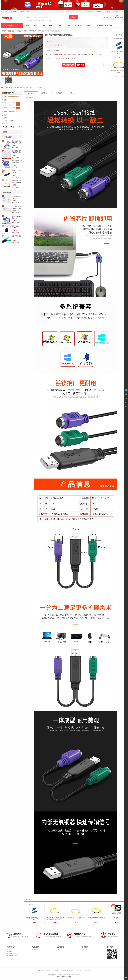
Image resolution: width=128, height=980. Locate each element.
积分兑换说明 (11, 954)
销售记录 (59, 93)
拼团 (51, 25)
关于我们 (48, 971)
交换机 (45, 21)
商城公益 (72, 971)
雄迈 (50, 21)
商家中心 (100, 11)
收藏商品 (5, 88)
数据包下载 (21, 88)
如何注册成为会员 (12, 956)
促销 (43, 25)
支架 (40, 21)
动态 (12, 127)
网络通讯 (11, 31)
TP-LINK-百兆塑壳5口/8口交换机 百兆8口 (17, 208)
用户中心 (91, 11)
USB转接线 (32, 31)
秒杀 (35, 25)
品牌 (68, 25)
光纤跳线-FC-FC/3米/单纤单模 (96, 918)
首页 (27, 25)
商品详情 (31, 93)
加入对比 (12, 88)
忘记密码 (10, 950)
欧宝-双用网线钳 (16, 236)
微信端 (124, 11)
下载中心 (89, 25)
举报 (40, 88)
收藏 (5, 127)
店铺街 (60, 25)
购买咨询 (72, 93)
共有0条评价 (58, 50)
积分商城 (78, 25)
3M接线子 (117, 918)
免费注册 (29, 11)
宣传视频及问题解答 (104, 25)
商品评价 (45, 93)
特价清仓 (40, 971)
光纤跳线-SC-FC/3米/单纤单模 (76, 918)
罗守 (27, 21)
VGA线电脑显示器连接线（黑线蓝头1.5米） (17, 163)
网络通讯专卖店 (9, 93)
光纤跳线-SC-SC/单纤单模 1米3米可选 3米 (17, 183)
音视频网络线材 (21, 31)
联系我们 (56, 971)
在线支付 (60, 950)
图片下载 (29, 88)
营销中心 (87, 971)
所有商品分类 (10, 25)
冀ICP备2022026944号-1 (64, 977)
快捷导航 (116, 11)
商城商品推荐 (36, 950)
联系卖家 (84, 950)
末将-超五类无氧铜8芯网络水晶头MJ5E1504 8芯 (17, 143)
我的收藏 (108, 11)
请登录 (22, 11)
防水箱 (36, 21)
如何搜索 (10, 952)
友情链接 (64, 971)
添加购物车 (68, 65)
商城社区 (79, 971)
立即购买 (81, 65)
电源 (31, 21)
